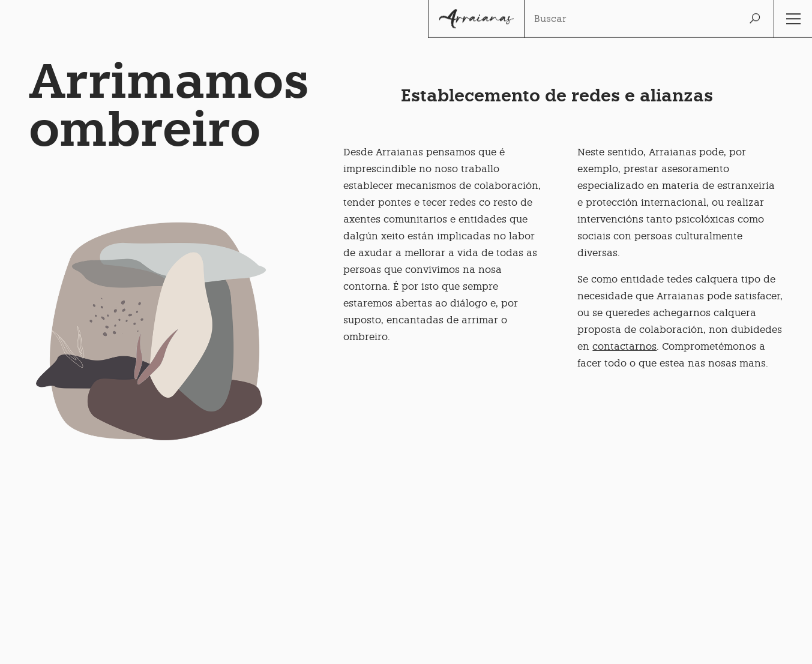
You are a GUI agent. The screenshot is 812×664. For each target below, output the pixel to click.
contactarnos (624, 346)
